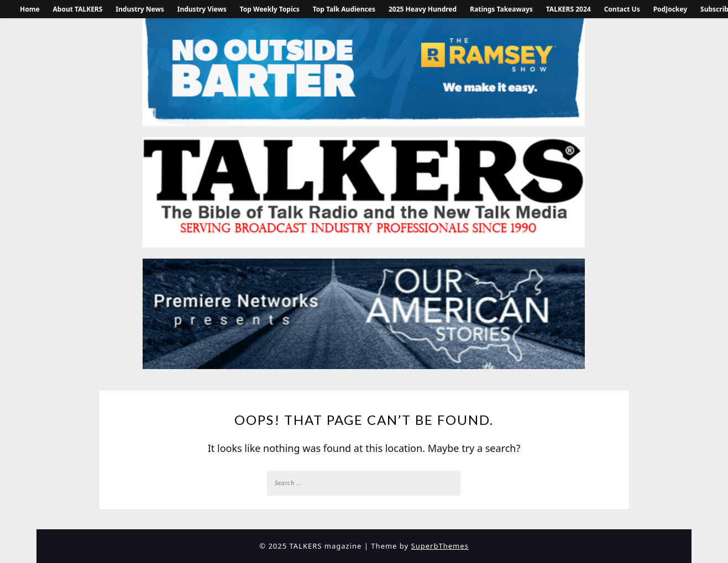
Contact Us (622, 9)
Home (30, 9)
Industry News (140, 9)
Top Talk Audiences (344, 9)
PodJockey (670, 9)
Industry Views (202, 9)
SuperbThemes (440, 546)
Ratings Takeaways (501, 9)
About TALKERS (78, 9)
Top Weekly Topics (270, 9)
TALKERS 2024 (569, 9)
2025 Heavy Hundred (423, 9)
